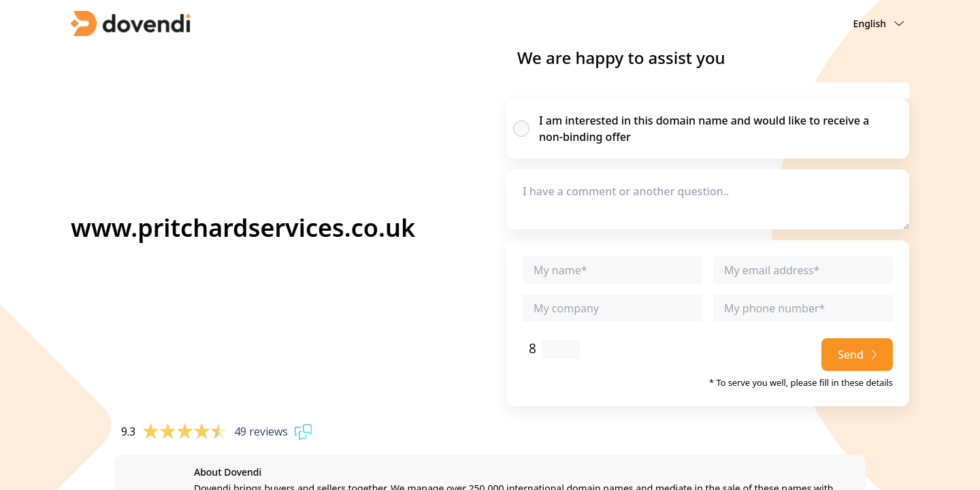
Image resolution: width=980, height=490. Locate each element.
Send (857, 355)
